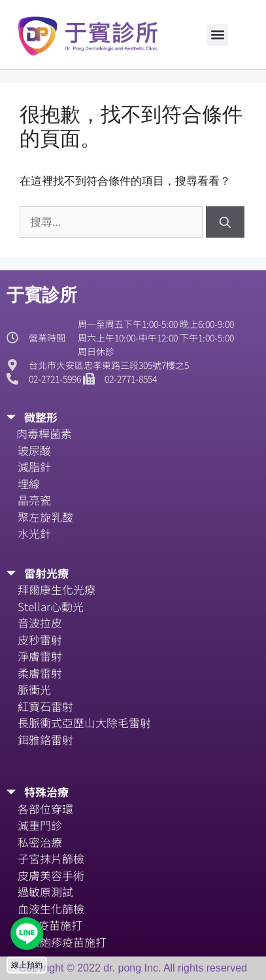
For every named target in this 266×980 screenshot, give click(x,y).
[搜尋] (225, 222)
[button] (217, 35)
